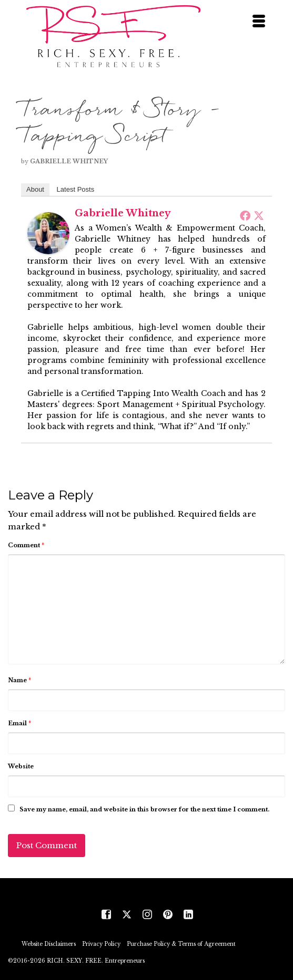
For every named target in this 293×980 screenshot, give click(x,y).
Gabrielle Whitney (69, 161)
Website (21, 766)
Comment (26, 545)
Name (19, 680)
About (35, 189)
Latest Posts (76, 189)
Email (19, 723)
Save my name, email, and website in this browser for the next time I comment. (144, 809)
